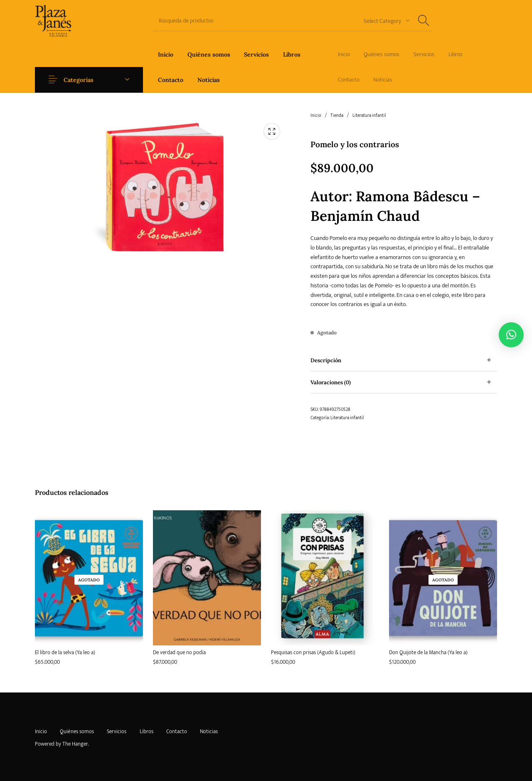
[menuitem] (166, 54)
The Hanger (75, 744)
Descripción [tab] (326, 360)
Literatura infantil (369, 116)
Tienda (337, 116)
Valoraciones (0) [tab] (331, 382)
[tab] (404, 360)
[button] (511, 335)
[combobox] (384, 21)
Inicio (316, 116)
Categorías (80, 80)
